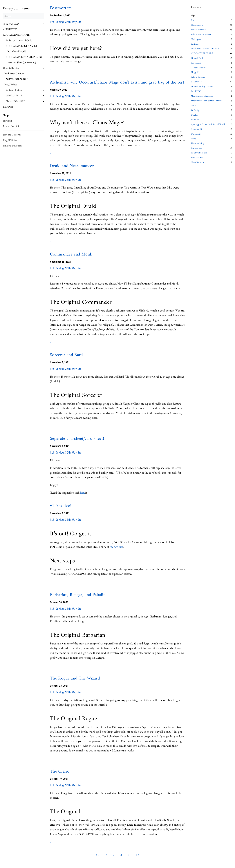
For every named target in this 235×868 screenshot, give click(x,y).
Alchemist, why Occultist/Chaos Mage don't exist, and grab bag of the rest (117, 82)
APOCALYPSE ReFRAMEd (21, 46)
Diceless (195, 115)
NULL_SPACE (14, 95)
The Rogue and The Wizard (75, 678)
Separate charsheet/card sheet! (77, 439)
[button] (98, 855)
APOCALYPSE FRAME (16, 35)
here (83, 493)
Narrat (194, 106)
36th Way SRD (11, 24)
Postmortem (61, 8)
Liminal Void (197, 58)
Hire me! (8, 121)
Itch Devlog (57, 22)
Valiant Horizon (14, 90)
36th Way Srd (73, 22)
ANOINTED (10, 29)
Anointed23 (196, 129)
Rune (193, 20)
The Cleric (59, 771)
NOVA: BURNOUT (17, 79)
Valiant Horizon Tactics (202, 35)
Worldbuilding (197, 143)
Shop (6, 115)
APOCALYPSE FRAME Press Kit (24, 57)
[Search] (23, 16)
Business (195, 44)
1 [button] (114, 855)
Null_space (196, 39)
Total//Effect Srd (199, 153)
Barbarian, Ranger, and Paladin (78, 595)
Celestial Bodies (11, 68)
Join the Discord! (12, 135)
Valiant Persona (198, 77)
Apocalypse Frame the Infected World (208, 124)
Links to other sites (13, 146)
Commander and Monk (71, 254)
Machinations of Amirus (202, 96)
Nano (194, 139)
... (51, 69)
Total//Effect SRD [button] (16, 101)
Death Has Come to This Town (205, 49)
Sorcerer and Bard (66, 355)
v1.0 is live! (60, 506)
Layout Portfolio (11, 126)
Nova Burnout (197, 162)
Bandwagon (196, 63)
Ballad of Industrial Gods (19, 40)
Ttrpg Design (197, 25)
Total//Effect (197, 91)
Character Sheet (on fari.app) (21, 62)
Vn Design (196, 110)
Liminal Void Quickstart (202, 87)
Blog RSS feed (10, 140)
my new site (116, 547)
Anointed (195, 120)
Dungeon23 (196, 134)
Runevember (197, 148)
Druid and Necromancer (72, 166)
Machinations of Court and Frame (206, 101)
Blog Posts (8, 107)
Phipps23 (195, 72)
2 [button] (121, 855)
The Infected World (16, 51)
